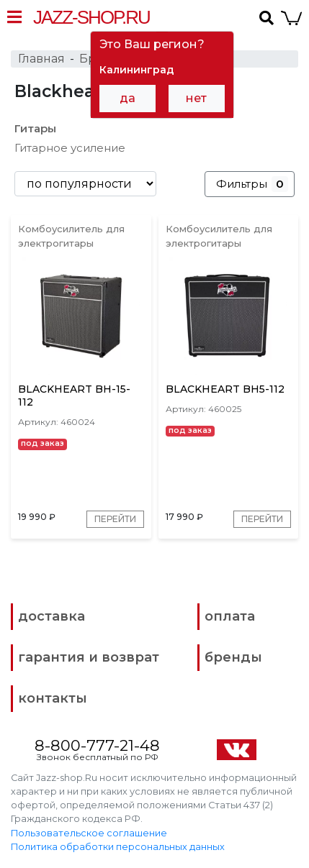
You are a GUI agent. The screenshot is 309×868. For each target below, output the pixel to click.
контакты (53, 698)
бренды (233, 657)
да (127, 98)
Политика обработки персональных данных (118, 847)
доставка (51, 616)
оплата (230, 616)
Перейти (115, 519)
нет (196, 98)
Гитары (35, 128)
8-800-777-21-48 (97, 745)
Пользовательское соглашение (89, 833)
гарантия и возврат (89, 657)
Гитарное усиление (70, 148)
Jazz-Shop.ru (91, 17)
